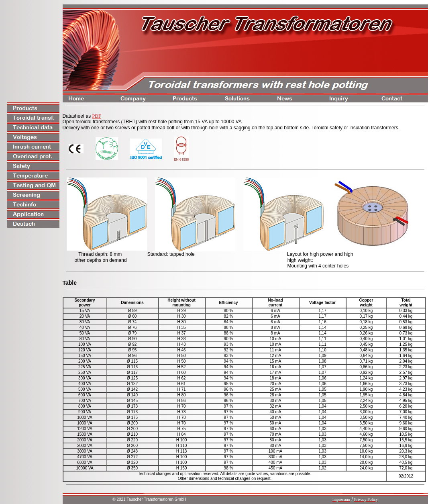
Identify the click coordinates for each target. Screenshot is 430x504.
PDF (97, 116)
